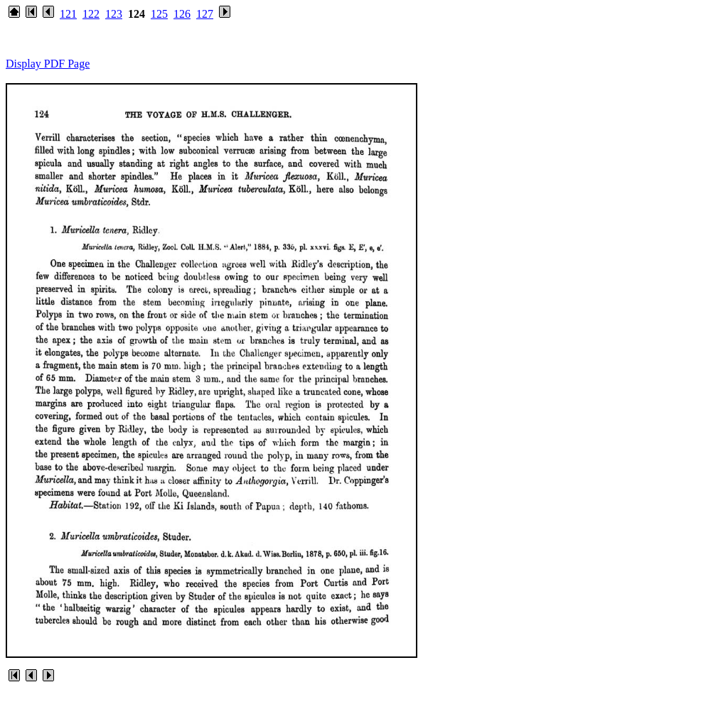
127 (205, 14)
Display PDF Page (48, 64)
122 (91, 14)
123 (114, 14)
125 (159, 14)
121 (68, 14)
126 (182, 14)
